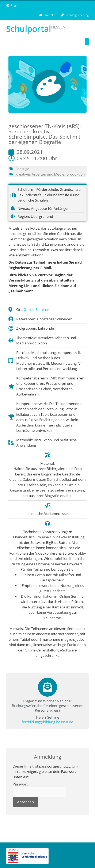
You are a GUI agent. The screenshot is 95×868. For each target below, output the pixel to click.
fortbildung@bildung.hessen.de (47, 722)
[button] (87, 42)
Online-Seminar (36, 309)
